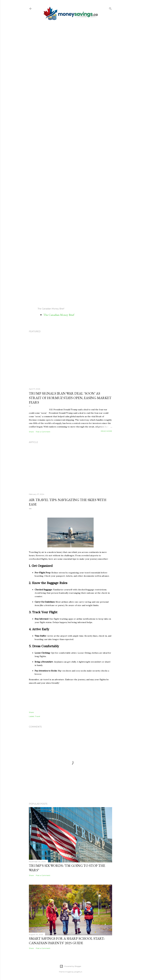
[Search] (110, 8)
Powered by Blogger (70, 966)
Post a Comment (43, 432)
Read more (106, 431)
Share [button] (31, 432)
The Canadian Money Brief (59, 315)
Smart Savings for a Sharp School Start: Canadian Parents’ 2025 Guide (67, 941)
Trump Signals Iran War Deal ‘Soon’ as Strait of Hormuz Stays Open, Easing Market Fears (70, 398)
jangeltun (78, 972)
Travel (37, 716)
